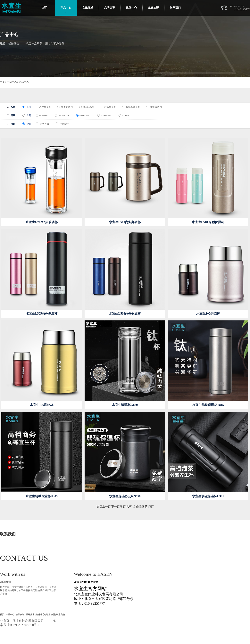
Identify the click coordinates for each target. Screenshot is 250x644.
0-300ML (42, 115)
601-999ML (105, 115)
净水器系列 (154, 107)
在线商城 (88, 8)
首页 (44, 8)
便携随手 (62, 124)
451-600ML (83, 115)
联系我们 (175, 8)
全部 (27, 107)
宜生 (9, 621)
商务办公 (42, 124)
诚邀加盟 (153, 8)
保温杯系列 (87, 107)
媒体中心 (131, 8)
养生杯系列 (43, 107)
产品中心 (66, 8)
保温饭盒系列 (131, 107)
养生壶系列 (65, 107)
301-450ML (62, 115)
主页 (2, 82)
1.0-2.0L (124, 115)
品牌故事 (110, 8)
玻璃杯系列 (108, 107)
